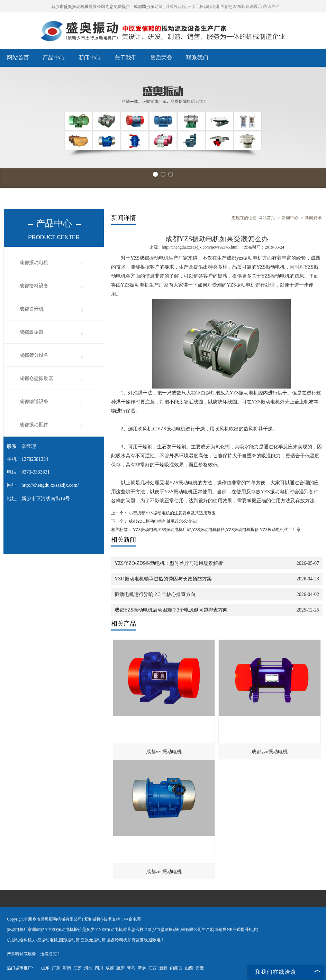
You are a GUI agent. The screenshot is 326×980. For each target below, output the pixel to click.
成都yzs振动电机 (164, 752)
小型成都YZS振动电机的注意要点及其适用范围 (172, 513)
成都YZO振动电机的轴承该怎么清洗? (162, 521)
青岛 (131, 968)
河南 (67, 968)
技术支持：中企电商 (122, 919)
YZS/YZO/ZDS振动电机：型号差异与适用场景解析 (169, 563)
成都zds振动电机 (164, 872)
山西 (189, 968)
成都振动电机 (34, 263)
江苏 (78, 968)
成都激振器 (31, 332)
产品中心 (54, 58)
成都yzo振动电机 (270, 752)
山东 (45, 968)
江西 (153, 968)
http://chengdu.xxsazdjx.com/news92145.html (200, 247)
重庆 (120, 968)
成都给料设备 (34, 286)
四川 (99, 968)
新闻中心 (90, 58)
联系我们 (197, 58)
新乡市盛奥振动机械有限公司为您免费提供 (91, 7)
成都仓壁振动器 (36, 378)
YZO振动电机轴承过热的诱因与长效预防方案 (163, 579)
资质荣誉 (161, 58)
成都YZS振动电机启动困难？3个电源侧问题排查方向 (171, 610)
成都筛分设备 (34, 355)
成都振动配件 (34, 425)
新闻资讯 (313, 218)
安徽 (200, 968)
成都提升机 (31, 309)
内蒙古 (176, 968)
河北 (88, 968)
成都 (110, 968)
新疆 (163, 968)
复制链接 (92, 919)
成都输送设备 (34, 402)
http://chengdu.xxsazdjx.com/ (50, 485)
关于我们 (126, 58)
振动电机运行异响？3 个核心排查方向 (155, 594)
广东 (56, 968)
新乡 (142, 968)
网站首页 (18, 58)
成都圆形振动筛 (148, 7)
